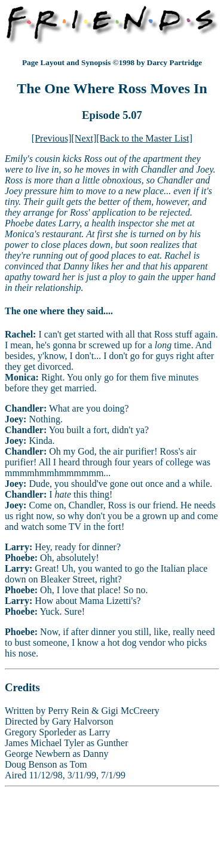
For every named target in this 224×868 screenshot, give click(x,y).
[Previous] (52, 138)
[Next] (84, 138)
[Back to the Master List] (144, 138)
